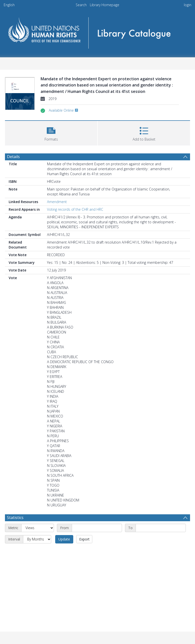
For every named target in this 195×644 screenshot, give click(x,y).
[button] (51, 133)
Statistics (15, 518)
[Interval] (37, 539)
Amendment (57, 202)
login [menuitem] (188, 5)
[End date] (161, 528)
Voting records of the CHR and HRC (75, 209)
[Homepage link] (97, 31)
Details (13, 157)
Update (64, 539)
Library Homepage (105, 5)
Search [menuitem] (81, 5)
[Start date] (97, 528)
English (9, 5)
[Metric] (38, 528)
